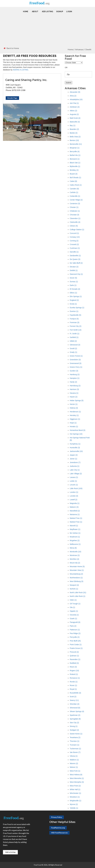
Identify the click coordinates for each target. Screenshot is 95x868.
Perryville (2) (75, 637)
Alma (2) (73, 96)
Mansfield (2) (75, 511)
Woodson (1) (75, 797)
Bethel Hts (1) (75, 155)
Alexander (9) (75, 92)
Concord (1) (74, 233)
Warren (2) (74, 763)
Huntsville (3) (75, 448)
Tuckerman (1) (75, 749)
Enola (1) (73, 304)
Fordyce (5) (74, 319)
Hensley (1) (74, 415)
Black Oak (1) (75, 163)
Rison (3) (73, 667)
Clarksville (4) (75, 222)
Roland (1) (74, 674)
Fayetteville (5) (75, 315)
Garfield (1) (74, 337)
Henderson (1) (75, 412)
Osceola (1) (74, 615)
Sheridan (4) (75, 704)
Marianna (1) (75, 514)
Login (69, 12)
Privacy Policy (57, 817)
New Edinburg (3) (77, 581)
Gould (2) (73, 348)
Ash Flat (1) (74, 103)
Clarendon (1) (75, 218)
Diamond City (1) (76, 274)
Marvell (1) (74, 526)
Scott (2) (73, 697)
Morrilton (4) (74, 559)
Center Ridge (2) (76, 200)
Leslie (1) (73, 481)
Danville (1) (74, 252)
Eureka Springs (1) (77, 308)
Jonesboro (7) (75, 462)
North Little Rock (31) (78, 592)
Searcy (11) (74, 700)
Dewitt (88, 49)
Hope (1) (73, 423)
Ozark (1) (73, 619)
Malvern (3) (74, 507)
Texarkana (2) (75, 737)
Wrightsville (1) (75, 801)
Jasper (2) (74, 455)
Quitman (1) (74, 656)
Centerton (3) (75, 204)
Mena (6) (73, 548)
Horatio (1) (74, 427)
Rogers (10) (74, 671)
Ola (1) (72, 607)
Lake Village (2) (76, 474)
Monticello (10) (75, 552)
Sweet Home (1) (76, 734)
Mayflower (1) (75, 529)
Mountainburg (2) (76, 574)
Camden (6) (74, 189)
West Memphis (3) (77, 782)
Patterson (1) (75, 630)
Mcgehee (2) (75, 540)
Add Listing (47, 12)
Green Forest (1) (76, 356)
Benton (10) (74, 140)
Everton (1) (74, 311)
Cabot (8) (73, 181)
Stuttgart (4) (74, 730)
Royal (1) (73, 689)
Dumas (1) (74, 282)
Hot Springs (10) (76, 434)
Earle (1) (73, 285)
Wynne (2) (74, 804)
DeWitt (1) (74, 270)
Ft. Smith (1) (75, 334)
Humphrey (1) (75, 444)
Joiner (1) (73, 459)
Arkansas (79, 49)
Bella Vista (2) (75, 137)
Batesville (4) (75, 122)
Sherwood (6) (75, 708)
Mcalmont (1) (75, 537)
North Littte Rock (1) (77, 596)
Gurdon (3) (74, 371)
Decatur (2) (74, 267)
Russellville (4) (75, 693)
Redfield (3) (74, 663)
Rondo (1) (74, 682)
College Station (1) (77, 230)
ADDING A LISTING (20, 70)
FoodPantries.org (58, 828)
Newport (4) (74, 585)
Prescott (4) (74, 652)
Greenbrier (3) (75, 360)
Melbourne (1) (75, 544)
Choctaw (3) (74, 215)
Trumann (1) (75, 745)
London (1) (74, 492)
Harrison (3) (74, 389)
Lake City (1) (75, 470)
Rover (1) (73, 685)
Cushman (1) (75, 248)
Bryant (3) (74, 174)
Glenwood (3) (75, 345)
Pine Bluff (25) (75, 641)
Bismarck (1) (75, 159)
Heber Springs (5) (77, 400)
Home (26, 12)
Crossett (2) (74, 244)
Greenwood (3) (76, 363)
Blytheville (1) (75, 166)
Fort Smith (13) (76, 330)
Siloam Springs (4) (77, 711)
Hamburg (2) (75, 374)
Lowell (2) (74, 500)
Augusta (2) (74, 114)
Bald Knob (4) (75, 118)
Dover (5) (73, 278)
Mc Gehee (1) (75, 533)
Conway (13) (75, 237)
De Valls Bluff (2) (76, 263)
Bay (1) (73, 125)
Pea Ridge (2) (75, 633)
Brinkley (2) (74, 170)
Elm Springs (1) (76, 296)
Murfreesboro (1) (76, 578)
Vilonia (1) (74, 756)
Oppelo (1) (74, 611)
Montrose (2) (75, 555)
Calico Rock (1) (76, 185)
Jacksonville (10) (76, 451)
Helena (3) (74, 408)
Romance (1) (75, 678)
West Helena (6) (76, 775)
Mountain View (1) (77, 570)
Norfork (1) (74, 589)
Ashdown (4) (75, 107)
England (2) (74, 300)
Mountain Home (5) (77, 566)
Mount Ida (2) (75, 563)
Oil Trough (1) (75, 604)
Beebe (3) (74, 133)
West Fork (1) (75, 771)
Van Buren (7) (75, 752)
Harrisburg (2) (75, 386)
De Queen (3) (75, 259)
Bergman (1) (75, 148)
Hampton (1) (75, 378)
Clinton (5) (74, 226)
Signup (60, 12)
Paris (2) (73, 626)
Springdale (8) (75, 719)
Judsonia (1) (75, 466)
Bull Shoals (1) (75, 178)
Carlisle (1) (74, 192)
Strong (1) (74, 726)
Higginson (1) (75, 419)
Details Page (12, 98)
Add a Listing (10, 852)
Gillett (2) (73, 341)
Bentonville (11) (76, 144)
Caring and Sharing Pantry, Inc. (26, 80)
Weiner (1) (74, 767)
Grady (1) (73, 352)
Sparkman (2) (75, 715)
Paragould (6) (75, 622)
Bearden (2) (74, 129)
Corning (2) (74, 241)
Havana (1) (74, 393)
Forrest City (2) (76, 326)
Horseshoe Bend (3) (77, 430)
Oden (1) (73, 600)
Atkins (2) (73, 111)
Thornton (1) (75, 741)
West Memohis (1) (77, 778)
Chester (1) (74, 207)
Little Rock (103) (76, 488)
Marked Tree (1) (76, 518)
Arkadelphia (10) (76, 99)
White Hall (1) (75, 789)
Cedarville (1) (75, 196)
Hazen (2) (74, 397)
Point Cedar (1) (76, 645)
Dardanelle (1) (75, 256)
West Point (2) (75, 786)
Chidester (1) (75, 211)
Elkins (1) (73, 293)
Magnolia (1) (75, 503)
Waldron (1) (74, 760)
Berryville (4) (75, 152)
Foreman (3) (75, 322)
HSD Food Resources (59, 833)
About (35, 12)
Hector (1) (74, 404)
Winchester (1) (75, 793)
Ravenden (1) (75, 659)
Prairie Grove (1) (76, 648)
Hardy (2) (73, 382)
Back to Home (11, 48)
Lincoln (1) (74, 485)
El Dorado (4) (75, 289)
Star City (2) (74, 723)
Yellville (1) (74, 808)
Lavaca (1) (74, 477)
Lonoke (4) (74, 496)
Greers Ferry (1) (76, 367)
